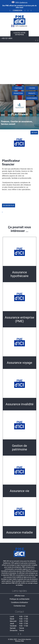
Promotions (18, 93)
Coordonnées (32, 98)
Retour (34, 133)
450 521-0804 (7, 38)
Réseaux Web (20, 641)
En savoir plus (9, 205)
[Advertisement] (19, 63)
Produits (32, 93)
